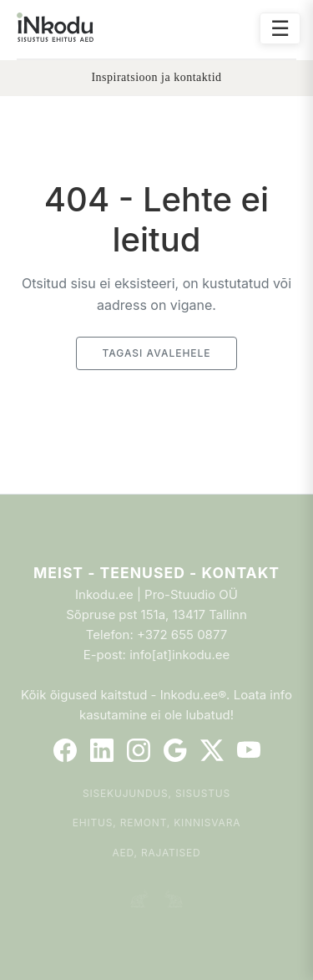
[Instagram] (139, 750)
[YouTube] (249, 750)
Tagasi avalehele (156, 353)
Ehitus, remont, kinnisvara (157, 823)
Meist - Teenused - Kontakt (156, 573)
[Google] (175, 750)
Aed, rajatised (156, 853)
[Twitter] (212, 750)
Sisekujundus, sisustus (156, 793)
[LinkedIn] (102, 750)
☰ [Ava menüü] (280, 28)
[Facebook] (65, 750)
